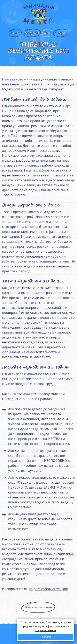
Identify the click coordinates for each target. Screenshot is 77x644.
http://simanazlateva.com (49, 589)
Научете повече (46, 630)
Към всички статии (39, 607)
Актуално (32, 33)
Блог (47, 33)
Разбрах (46, 637)
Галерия (61, 33)
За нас (15, 33)
